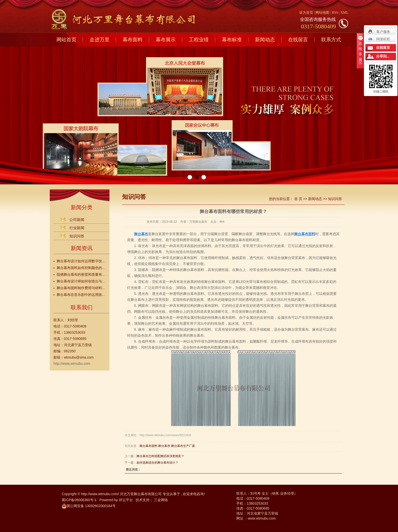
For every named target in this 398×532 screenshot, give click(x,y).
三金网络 (161, 500)
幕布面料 (133, 40)
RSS (335, 13)
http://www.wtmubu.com (72, 364)
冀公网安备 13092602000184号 (89, 506)
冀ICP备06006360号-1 (79, 500)
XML (344, 13)
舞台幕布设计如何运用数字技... (81, 261)
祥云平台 (126, 500)
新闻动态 (265, 40)
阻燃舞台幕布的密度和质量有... (81, 274)
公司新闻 (77, 220)
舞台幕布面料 (149, 446)
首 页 (298, 199)
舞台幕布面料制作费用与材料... (81, 288)
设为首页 (306, 13)
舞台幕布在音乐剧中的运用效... (81, 295)
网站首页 (66, 40)
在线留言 (298, 40)
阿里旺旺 (379, 39)
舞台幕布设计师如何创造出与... (81, 281)
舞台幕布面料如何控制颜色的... (81, 268)
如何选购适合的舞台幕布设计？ (157, 463)
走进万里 (99, 40)
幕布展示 (166, 40)
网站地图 (323, 13)
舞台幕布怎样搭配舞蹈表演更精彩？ (160, 456)
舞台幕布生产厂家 (183, 446)
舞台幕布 (164, 446)
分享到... (383, 56)
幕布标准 (232, 40)
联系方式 (331, 40)
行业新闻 (77, 228)
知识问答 (77, 236)
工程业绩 (199, 40)
